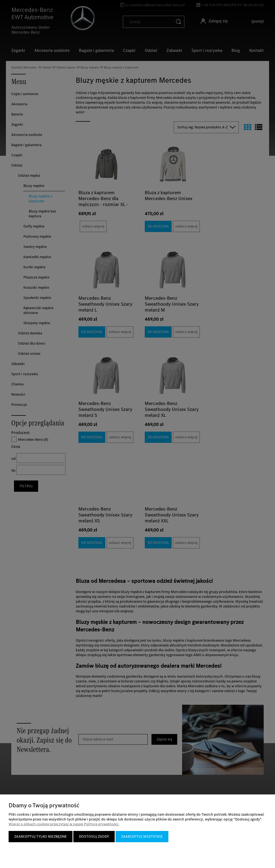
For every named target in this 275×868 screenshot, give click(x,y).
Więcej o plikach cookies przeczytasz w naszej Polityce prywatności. (64, 824)
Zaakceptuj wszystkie (142, 836)
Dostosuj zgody (94, 836)
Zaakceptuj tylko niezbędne (41, 836)
